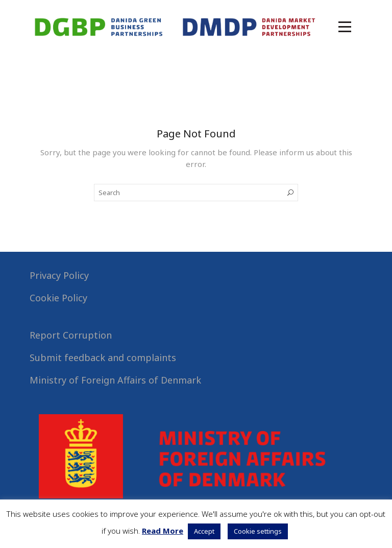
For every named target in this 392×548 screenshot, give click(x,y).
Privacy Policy (59, 275)
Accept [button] (204, 531)
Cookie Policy (58, 298)
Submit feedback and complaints (103, 358)
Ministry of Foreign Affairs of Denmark (115, 380)
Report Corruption (71, 335)
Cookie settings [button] (258, 531)
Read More (163, 531)
